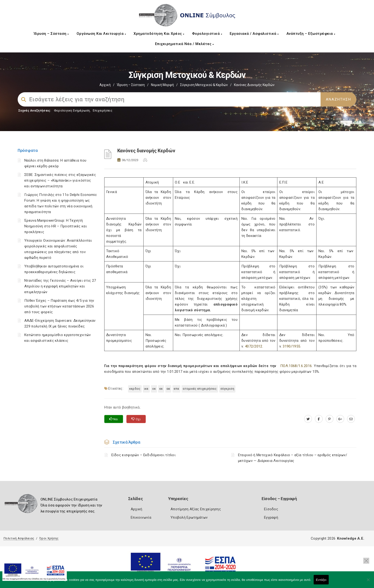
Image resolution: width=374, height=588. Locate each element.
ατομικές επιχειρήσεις (200, 389)
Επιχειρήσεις (103, 110)
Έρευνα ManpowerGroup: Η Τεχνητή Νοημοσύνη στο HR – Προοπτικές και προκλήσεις (56, 226)
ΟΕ (154, 389)
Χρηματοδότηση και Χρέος (159, 34)
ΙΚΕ (146, 389)
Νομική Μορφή (162, 85)
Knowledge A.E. (351, 538)
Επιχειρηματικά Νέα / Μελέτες (184, 44)
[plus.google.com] (340, 419)
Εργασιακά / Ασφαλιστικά (254, 34)
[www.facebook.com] (319, 419)
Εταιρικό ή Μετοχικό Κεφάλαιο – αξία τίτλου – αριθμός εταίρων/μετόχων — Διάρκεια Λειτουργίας (293, 458)
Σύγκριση (227, 389)
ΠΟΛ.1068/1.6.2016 (296, 366)
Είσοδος (271, 509)
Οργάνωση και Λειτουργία (101, 34)
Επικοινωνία (141, 517)
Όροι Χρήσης (49, 538)
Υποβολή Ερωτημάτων (189, 517)
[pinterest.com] (330, 419)
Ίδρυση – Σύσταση (51, 34)
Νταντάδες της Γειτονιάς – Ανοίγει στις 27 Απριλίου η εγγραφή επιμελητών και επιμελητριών (60, 286)
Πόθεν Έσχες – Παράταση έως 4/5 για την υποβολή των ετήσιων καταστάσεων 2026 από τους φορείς (59, 306)
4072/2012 (254, 346)
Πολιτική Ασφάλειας (19, 538)
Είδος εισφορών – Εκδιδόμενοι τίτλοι (144, 455)
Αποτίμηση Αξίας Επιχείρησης (196, 509)
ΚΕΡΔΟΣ (135, 389)
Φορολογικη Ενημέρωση (72, 110)
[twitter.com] (308, 419)
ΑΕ (168, 389)
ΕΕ (161, 389)
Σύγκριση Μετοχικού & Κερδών (204, 85)
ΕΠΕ (176, 389)
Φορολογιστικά (207, 34)
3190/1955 (291, 346)
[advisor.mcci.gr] (351, 419)
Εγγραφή (271, 517)
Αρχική (105, 85)
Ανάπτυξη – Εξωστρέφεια (311, 34)
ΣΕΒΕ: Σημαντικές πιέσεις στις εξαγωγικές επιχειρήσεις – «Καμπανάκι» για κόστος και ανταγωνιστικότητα (60, 180)
